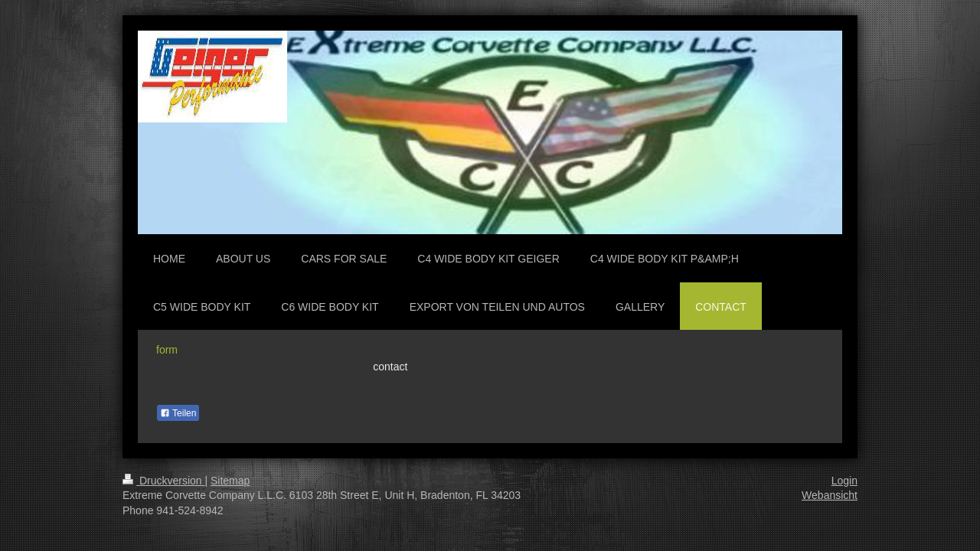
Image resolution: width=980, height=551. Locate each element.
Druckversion (163, 481)
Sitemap (230, 481)
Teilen (178, 413)
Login (844, 481)
